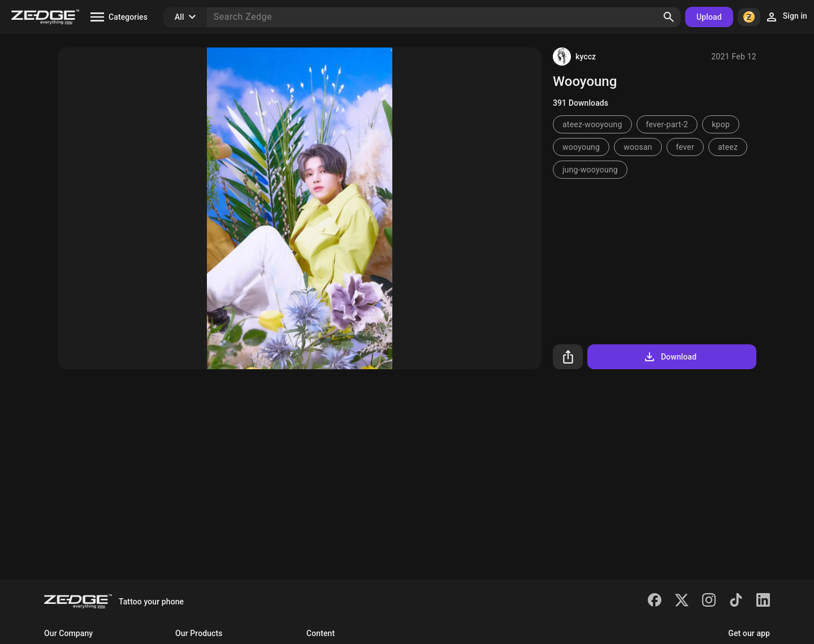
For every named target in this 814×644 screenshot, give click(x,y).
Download (670, 357)
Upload (709, 17)
